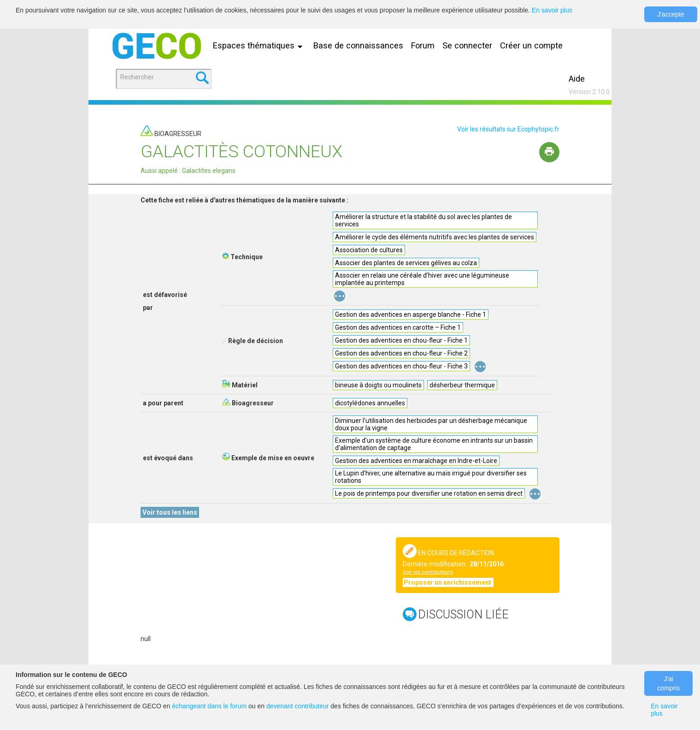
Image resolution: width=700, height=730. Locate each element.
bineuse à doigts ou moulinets (378, 385)
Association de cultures (369, 250)
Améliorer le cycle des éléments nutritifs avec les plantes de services (435, 237)
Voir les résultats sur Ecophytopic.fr (508, 129)
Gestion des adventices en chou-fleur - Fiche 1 (401, 340)
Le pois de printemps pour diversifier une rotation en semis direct (429, 493)
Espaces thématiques (260, 45)
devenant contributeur (297, 706)
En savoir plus (552, 10)
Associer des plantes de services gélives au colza (406, 263)
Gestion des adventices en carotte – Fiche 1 (398, 327)
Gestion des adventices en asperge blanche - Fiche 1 (411, 315)
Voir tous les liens (170, 512)
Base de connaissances (358, 45)
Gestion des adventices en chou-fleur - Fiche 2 (401, 353)
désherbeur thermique (462, 385)
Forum (423, 45)
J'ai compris (668, 683)
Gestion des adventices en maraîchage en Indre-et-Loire (416, 461)
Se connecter (467, 45)
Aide (577, 79)
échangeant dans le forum (209, 706)
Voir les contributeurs (428, 572)
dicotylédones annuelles (370, 403)
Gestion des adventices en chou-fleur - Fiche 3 (401, 366)
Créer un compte (531, 45)
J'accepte (671, 14)
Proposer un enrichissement (448, 582)
